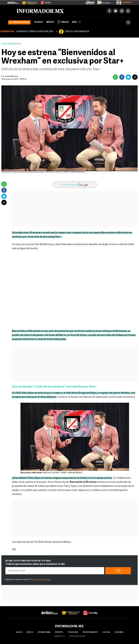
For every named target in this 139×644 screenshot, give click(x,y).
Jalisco (38, 22)
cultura (106, 632)
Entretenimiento (10, 44)
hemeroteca (59, 636)
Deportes (59, 632)
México (50, 22)
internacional (44, 632)
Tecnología (73, 632)
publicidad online (77, 636)
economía (119, 632)
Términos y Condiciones (41, 580)
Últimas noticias (19, 22)
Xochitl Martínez (12, 76)
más (76, 22)
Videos (63, 22)
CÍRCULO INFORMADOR (77, 32)
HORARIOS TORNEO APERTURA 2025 (35, 32)
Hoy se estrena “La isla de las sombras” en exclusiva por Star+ (54, 387)
